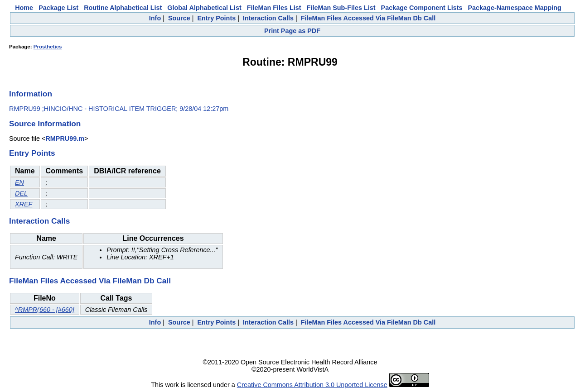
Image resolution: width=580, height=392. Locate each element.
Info (155, 18)
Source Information (45, 124)
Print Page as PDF (292, 31)
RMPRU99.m (65, 139)
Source (179, 18)
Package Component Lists (422, 8)
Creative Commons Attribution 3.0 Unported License (312, 385)
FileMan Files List (274, 8)
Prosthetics (48, 47)
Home (24, 8)
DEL (21, 193)
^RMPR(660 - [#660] (45, 310)
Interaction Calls (268, 18)
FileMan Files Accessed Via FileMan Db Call (368, 18)
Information (31, 94)
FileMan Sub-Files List (341, 8)
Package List (58, 8)
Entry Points (216, 18)
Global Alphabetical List (204, 8)
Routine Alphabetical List (123, 8)
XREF (24, 204)
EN (19, 182)
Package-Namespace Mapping (515, 8)
